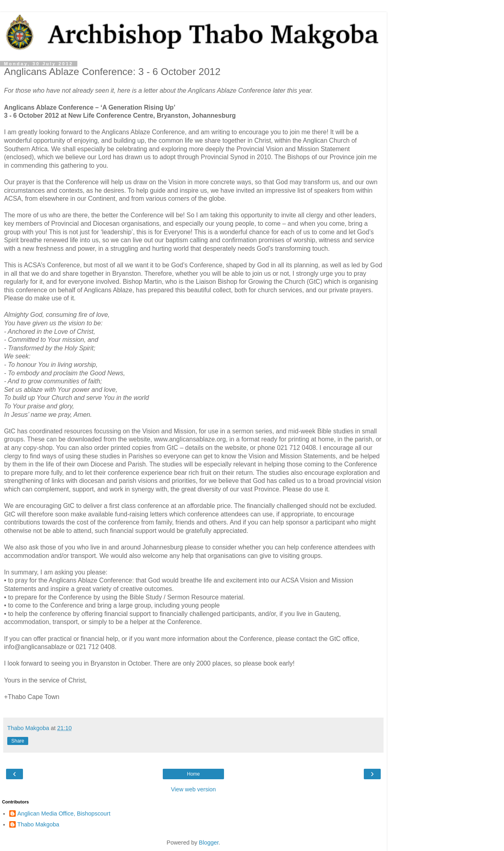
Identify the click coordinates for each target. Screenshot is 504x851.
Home (193, 774)
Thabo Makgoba (38, 824)
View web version (193, 789)
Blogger (209, 843)
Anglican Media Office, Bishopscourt (64, 814)
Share (18, 741)
